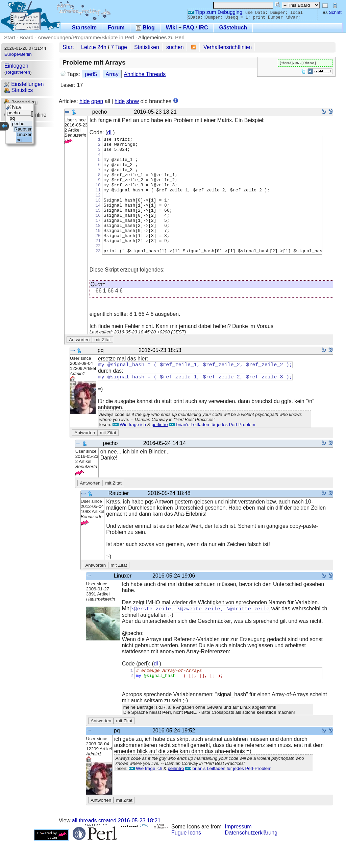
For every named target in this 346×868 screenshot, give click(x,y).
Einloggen (16, 66)
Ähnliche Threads (145, 74)
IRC (203, 28)
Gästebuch (233, 28)
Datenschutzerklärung (251, 860)
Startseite (84, 28)
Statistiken (147, 47)
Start (10, 37)
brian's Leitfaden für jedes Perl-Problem (212, 449)
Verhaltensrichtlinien (228, 47)
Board (27, 37)
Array (112, 74)
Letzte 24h (94, 47)
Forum (116, 28)
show (133, 101)
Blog (145, 28)
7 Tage (119, 47)
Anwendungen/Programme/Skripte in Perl (86, 37)
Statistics (19, 90)
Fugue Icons (186, 860)
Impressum (238, 854)
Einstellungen (24, 84)
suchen (175, 47)
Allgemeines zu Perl (161, 37)
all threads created (116, 848)
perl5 (91, 74)
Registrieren (18, 72)
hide (84, 101)
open (97, 101)
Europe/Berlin (18, 54)
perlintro (159, 449)
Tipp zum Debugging (215, 12)
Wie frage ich (129, 449)
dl (109, 132)
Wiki (171, 28)
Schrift (332, 12)
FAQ (189, 28)
